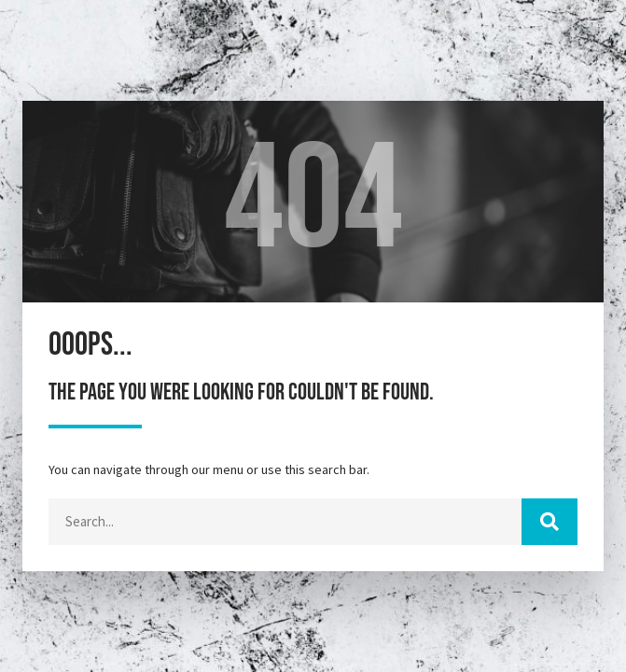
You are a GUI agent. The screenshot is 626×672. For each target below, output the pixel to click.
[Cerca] (549, 522)
